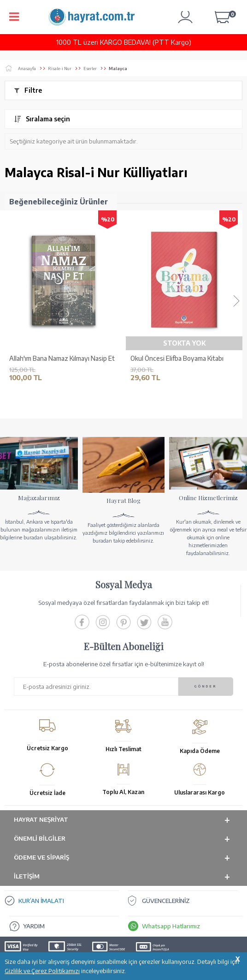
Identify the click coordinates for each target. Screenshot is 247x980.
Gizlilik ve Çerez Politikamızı (42, 971)
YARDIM (34, 926)
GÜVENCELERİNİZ (166, 901)
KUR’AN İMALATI (41, 901)
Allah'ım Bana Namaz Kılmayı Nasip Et (62, 359)
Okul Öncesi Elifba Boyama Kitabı (177, 359)
